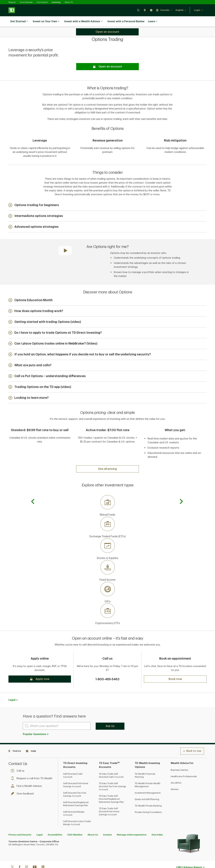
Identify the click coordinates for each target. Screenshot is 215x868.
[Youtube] (35, 856)
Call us (18, 760)
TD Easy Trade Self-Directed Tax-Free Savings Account (112, 775)
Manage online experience (132, 824)
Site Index (157, 824)
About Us (93, 824)
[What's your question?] (57, 715)
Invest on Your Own (46, 22)
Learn (153, 22)
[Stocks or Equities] (107, 538)
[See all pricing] (107, 458)
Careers (107, 824)
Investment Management (148, 782)
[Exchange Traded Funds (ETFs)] (107, 517)
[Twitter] (12, 856)
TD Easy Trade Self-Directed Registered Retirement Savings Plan (111, 788)
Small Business (26, 2)
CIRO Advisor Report (189, 856)
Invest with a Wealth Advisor (83, 22)
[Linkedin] (43, 856)
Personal (12, 2)
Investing (56, 2)
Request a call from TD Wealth (32, 767)
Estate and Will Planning (147, 788)
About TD (69, 2)
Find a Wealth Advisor (27, 775)
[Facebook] (19, 856)
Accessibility (55, 824)
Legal (12, 689)
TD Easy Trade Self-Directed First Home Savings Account (109, 800)
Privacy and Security (20, 824)
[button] (138, 10)
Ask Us (110, 715)
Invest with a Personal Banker (126, 21)
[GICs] (107, 582)
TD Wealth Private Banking (148, 795)
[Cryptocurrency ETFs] (107, 603)
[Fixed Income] (107, 560)
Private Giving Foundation (148, 801)
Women (175, 778)
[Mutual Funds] (107, 495)
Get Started (19, 22)
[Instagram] (26, 856)
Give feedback (23, 783)
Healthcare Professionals (184, 765)
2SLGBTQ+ (176, 772)
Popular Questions (36, 723)
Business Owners (179, 759)
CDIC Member (75, 824)
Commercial (42, 2)
